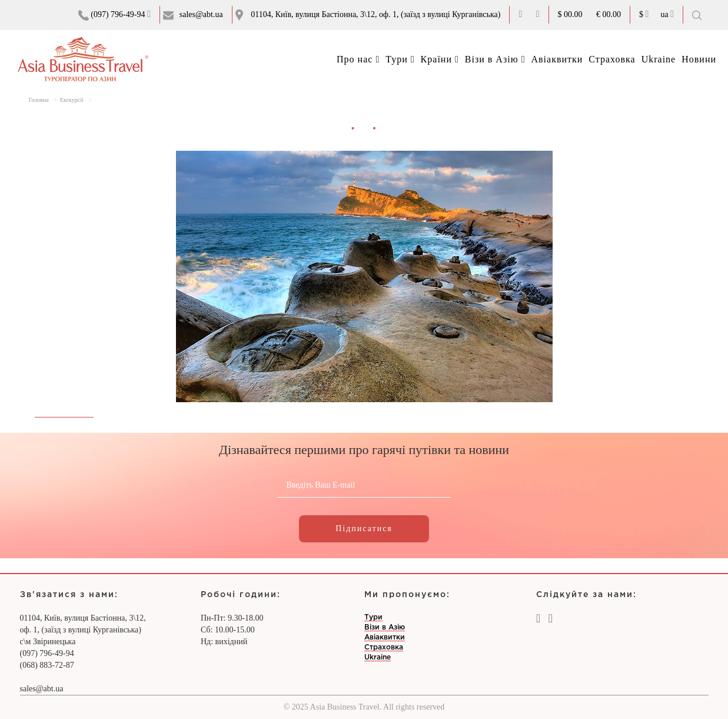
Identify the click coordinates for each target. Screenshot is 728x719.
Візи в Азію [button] (495, 59)
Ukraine (659, 59)
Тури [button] (400, 59)
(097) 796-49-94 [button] (114, 15)
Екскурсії (72, 100)
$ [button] (644, 14)
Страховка (612, 59)
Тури (373, 617)
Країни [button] (440, 59)
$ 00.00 (570, 14)
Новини (699, 59)
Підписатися (364, 529)
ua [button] (667, 14)
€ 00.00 (609, 14)
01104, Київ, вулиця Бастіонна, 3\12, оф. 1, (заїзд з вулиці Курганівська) (375, 14)
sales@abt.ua (201, 14)
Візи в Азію (385, 627)
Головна (39, 100)
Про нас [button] (358, 59)
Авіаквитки (557, 59)
